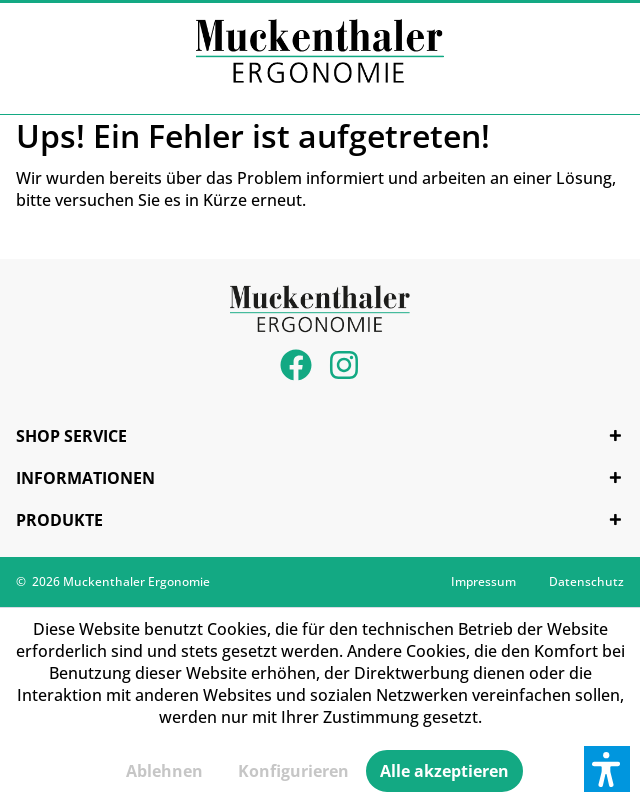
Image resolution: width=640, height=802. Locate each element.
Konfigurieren (293, 771)
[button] (607, 769)
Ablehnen (164, 771)
